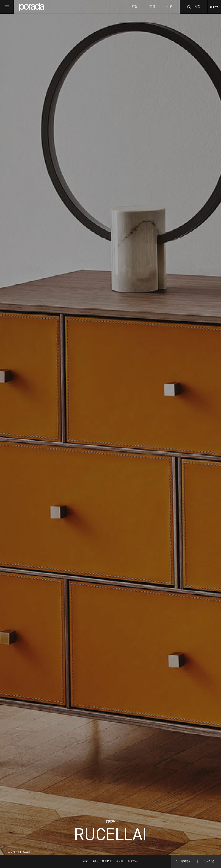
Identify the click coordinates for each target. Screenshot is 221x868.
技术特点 (107, 861)
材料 (170, 7)
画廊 (95, 861)
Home (9, 852)
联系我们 (209, 861)
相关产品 (133, 861)
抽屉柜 (17, 852)
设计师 (120, 861)
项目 (152, 7)
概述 (86, 861)
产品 (135, 7)
